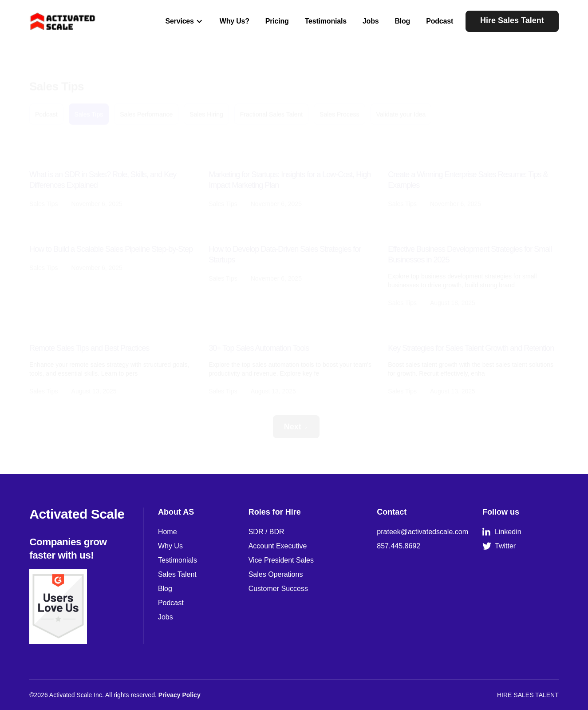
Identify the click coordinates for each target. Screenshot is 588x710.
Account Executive (278, 546)
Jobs (371, 21)
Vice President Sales (281, 560)
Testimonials (326, 21)
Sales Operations (276, 574)
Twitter (499, 546)
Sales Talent (177, 574)
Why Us (170, 546)
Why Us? (235, 21)
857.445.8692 (399, 546)
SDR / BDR (266, 532)
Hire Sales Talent (512, 20)
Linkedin (502, 532)
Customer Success (278, 589)
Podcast (440, 21)
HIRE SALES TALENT (528, 695)
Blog (402, 21)
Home (168, 532)
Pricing (277, 21)
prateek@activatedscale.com (422, 532)
